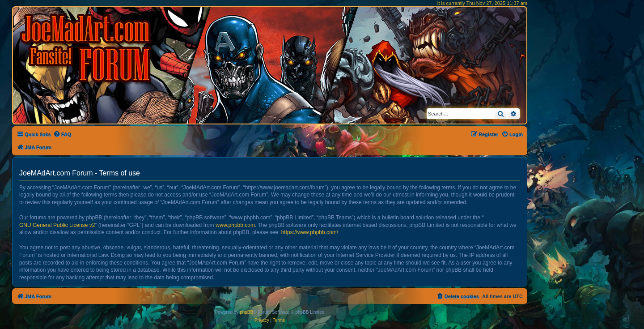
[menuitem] (62, 134)
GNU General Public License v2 (57, 225)
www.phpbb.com (235, 225)
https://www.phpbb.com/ (310, 232)
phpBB (246, 312)
